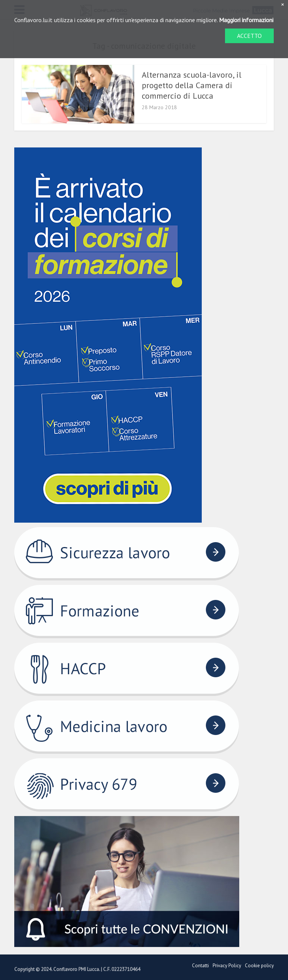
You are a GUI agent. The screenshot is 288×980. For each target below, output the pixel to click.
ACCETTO (249, 36)
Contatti (200, 966)
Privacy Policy (227, 966)
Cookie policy (259, 966)
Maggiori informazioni (246, 20)
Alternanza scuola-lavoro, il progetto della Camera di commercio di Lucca (192, 85)
